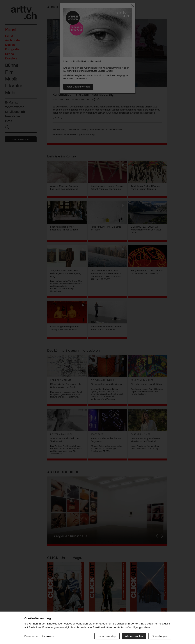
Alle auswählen (134, 636)
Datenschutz (32, 636)
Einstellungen (160, 636)
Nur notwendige (107, 636)
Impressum (49, 636)
